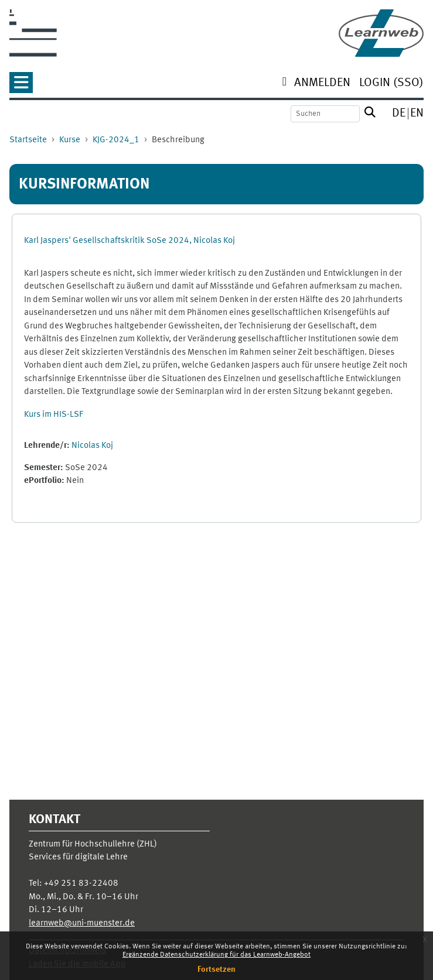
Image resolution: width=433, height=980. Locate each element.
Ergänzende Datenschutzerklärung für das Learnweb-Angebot (216, 955)
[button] (21, 86)
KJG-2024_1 (116, 140)
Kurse (70, 140)
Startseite (28, 140)
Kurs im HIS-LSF (54, 415)
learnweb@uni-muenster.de (82, 924)
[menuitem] (322, 84)
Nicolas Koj (92, 446)
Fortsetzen (216, 969)
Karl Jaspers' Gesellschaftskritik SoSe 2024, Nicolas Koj (129, 241)
